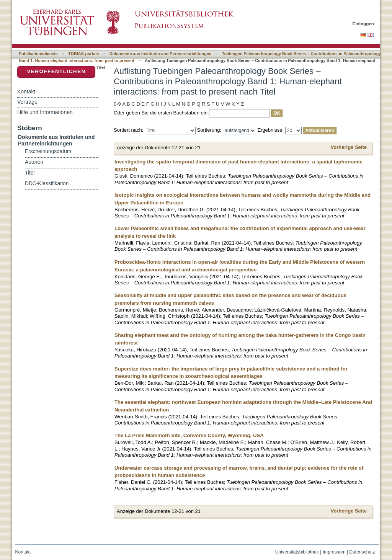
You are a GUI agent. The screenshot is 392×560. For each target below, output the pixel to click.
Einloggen (363, 24)
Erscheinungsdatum (48, 151)
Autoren (34, 162)
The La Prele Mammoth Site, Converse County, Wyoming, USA (189, 435)
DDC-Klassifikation (47, 184)
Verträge (27, 102)
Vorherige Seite (349, 147)
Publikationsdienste (38, 54)
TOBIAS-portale (83, 54)
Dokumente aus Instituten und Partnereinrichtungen (161, 54)
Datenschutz (362, 552)
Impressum (334, 552)
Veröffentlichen (56, 71)
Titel (30, 173)
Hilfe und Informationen (45, 112)
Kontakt (26, 91)
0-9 (117, 104)
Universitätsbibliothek (297, 552)
